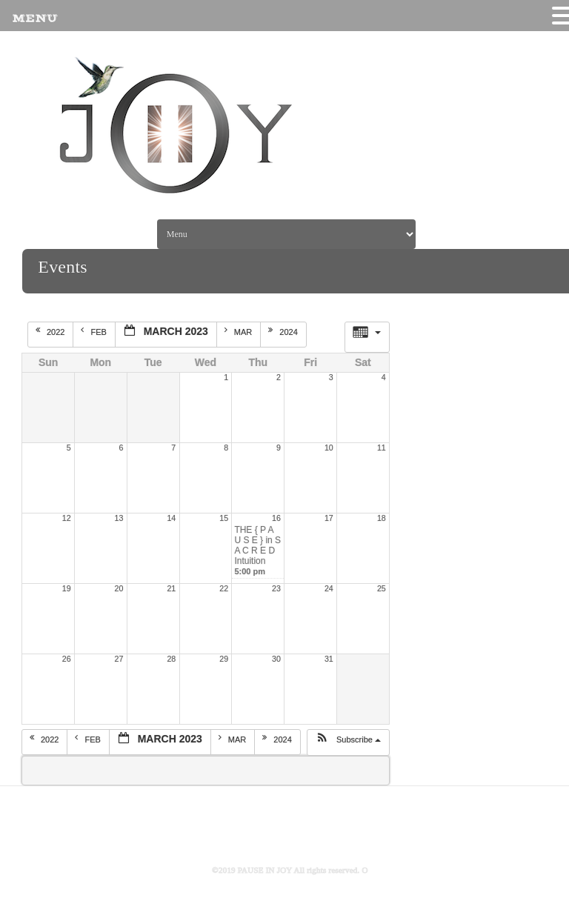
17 (329, 518)
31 (329, 659)
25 (382, 588)
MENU (34, 19)
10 (329, 448)
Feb (94, 331)
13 (119, 518)
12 (67, 518)
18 (382, 518)
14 (171, 518)
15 (224, 518)
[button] (348, 742)
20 (119, 588)
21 (171, 588)
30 (276, 659)
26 (67, 659)
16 (276, 518)
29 (224, 659)
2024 (284, 331)
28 (171, 659)
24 (329, 588)
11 (382, 448)
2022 (51, 331)
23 (276, 588)
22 (224, 588)
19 (67, 588)
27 (119, 659)
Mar (240, 331)
